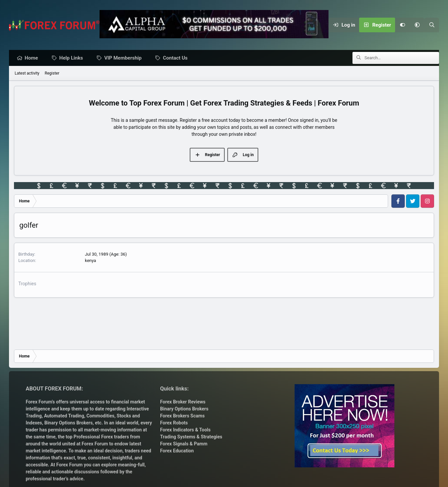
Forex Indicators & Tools (185, 430)
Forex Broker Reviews (183, 402)
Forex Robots (174, 423)
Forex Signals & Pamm (184, 444)
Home (33, 58)
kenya (91, 261)
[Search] (432, 25)
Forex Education (177, 451)
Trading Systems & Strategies (191, 437)
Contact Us (177, 58)
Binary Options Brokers (68, 423)
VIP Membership (124, 58)
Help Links (73, 58)
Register (52, 74)
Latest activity (27, 74)
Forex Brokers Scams (182, 416)
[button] (417, 25)
